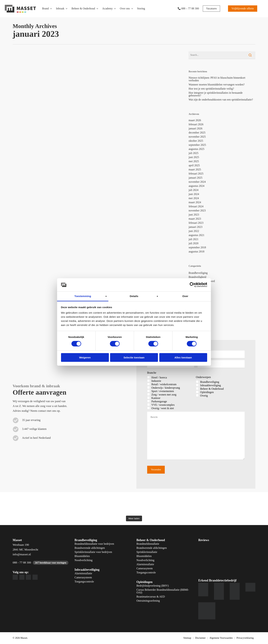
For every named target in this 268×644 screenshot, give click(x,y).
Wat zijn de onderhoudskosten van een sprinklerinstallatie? (221, 100)
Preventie (194, 310)
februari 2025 (196, 174)
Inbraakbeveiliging (199, 289)
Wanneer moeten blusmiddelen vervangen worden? (216, 85)
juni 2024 (194, 194)
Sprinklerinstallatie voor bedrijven (93, 552)
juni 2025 (194, 157)
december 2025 (197, 133)
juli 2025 (193, 153)
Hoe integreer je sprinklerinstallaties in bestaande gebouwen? (216, 94)
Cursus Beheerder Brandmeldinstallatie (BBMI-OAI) (163, 591)
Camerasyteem (145, 568)
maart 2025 (195, 170)
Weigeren (85, 357)
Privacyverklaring (245, 638)
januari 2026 (195, 129)
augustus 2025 (196, 149)
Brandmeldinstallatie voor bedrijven (94, 544)
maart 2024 (195, 202)
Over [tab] (185, 296)
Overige (193, 306)
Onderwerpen (203, 377)
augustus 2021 (196, 235)
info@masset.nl (22, 554)
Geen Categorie (197, 285)
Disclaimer (200, 638)
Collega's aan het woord (202, 281)
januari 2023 (195, 227)
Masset (192, 302)
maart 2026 (195, 120)
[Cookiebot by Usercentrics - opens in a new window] (192, 285)
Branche (152, 373)
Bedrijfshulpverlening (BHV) (153, 586)
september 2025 (197, 145)
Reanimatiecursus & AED (151, 597)
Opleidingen (144, 582)
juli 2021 (193, 239)
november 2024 (197, 182)
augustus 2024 (196, 186)
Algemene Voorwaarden (221, 638)
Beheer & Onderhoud (151, 540)
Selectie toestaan (134, 357)
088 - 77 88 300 (22, 563)
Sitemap (187, 638)
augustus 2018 (196, 252)
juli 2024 (193, 190)
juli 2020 (193, 243)
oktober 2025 (196, 141)
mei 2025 (194, 161)
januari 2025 (195, 178)
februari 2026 (196, 124)
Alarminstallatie (83, 573)
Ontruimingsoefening (148, 601)
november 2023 (197, 211)
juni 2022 (194, 231)
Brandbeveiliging (198, 273)
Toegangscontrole (84, 582)
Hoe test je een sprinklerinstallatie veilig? (211, 89)
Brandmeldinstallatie (148, 544)
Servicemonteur (197, 314)
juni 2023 (194, 215)
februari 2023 (196, 223)
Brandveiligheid (197, 277)
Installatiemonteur (198, 293)
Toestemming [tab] (83, 296)
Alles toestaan (183, 357)
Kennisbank (195, 298)
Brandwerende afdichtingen (90, 548)
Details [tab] (134, 296)
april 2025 (194, 165)
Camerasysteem (83, 578)
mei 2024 (194, 198)
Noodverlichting (83, 560)
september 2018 (197, 247)
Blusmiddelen (82, 556)
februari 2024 (196, 206)
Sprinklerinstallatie (147, 552)
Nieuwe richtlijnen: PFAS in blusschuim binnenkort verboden (217, 79)
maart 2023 (195, 219)
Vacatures (194, 318)
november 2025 (197, 137)
